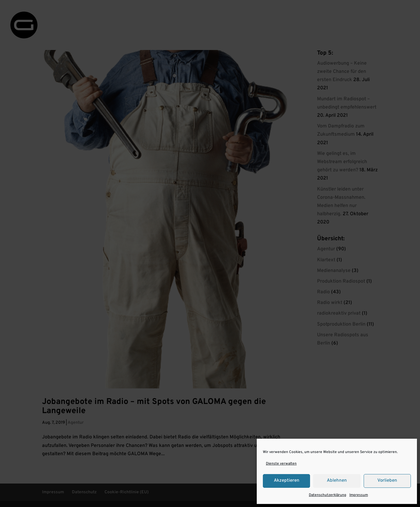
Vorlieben (387, 481)
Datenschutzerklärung (328, 495)
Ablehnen (337, 481)
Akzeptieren (287, 481)
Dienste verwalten (281, 464)
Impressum (359, 495)
